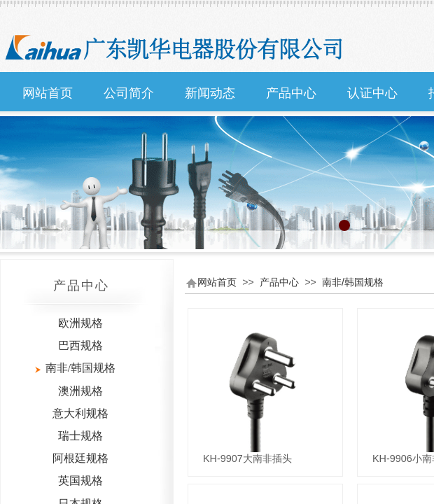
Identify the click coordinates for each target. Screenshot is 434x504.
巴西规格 (80, 345)
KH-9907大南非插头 (247, 458)
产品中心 (291, 93)
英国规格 (80, 481)
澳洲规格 (80, 391)
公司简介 (129, 93)
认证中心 (372, 93)
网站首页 (48, 93)
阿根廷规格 (80, 458)
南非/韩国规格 (353, 282)
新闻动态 (210, 93)
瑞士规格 (80, 436)
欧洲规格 (80, 323)
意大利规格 (80, 413)
